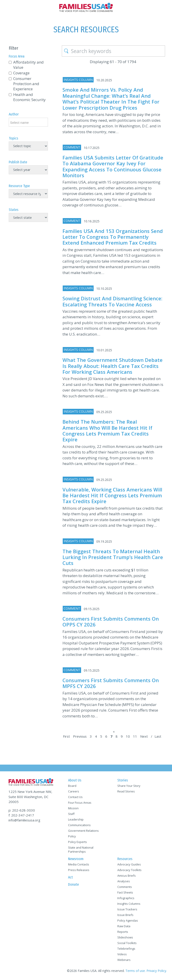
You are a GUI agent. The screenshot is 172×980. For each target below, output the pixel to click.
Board (72, 786)
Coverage (21, 73)
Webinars (124, 960)
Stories (123, 780)
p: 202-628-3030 (22, 810)
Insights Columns (129, 904)
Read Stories (126, 791)
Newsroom (76, 859)
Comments (125, 887)
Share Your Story (129, 786)
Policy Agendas (128, 920)
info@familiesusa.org (24, 820)
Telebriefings (126, 949)
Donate (73, 884)
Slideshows (125, 937)
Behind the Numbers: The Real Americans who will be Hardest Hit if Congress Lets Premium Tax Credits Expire (107, 430)
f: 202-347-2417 (21, 815)
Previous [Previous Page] (80, 736)
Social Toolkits (127, 943)
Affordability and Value (28, 65)
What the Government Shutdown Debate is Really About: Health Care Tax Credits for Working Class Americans (113, 366)
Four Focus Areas (80, 803)
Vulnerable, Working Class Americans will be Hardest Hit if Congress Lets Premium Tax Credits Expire (112, 495)
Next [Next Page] (144, 736)
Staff (71, 814)
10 (128, 736)
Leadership (76, 819)
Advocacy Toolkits (129, 870)
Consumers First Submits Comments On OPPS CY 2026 (111, 622)
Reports (123, 932)
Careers (74, 791)
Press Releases (79, 870)
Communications (79, 825)
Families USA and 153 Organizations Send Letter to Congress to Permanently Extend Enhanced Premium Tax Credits (113, 237)
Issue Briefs (125, 915)
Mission (73, 808)
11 (135, 736)
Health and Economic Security (29, 97)
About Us (75, 780)
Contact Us (75, 797)
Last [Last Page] (158, 736)
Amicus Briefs (127, 876)
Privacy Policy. (157, 971)
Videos (122, 954)
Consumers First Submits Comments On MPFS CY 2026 (111, 683)
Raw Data (124, 926)
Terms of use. (135, 971)
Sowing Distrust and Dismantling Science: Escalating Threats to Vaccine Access (112, 301)
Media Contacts (79, 864)
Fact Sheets (125, 892)
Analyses (124, 881)
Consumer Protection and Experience (26, 84)
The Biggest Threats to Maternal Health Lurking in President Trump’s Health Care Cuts (113, 557)
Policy (72, 836)
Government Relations (83, 831)
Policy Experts (77, 842)
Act (70, 877)
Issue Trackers (127, 909)
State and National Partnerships (81, 849)
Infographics (126, 898)
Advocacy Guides (129, 864)
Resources (125, 859)
